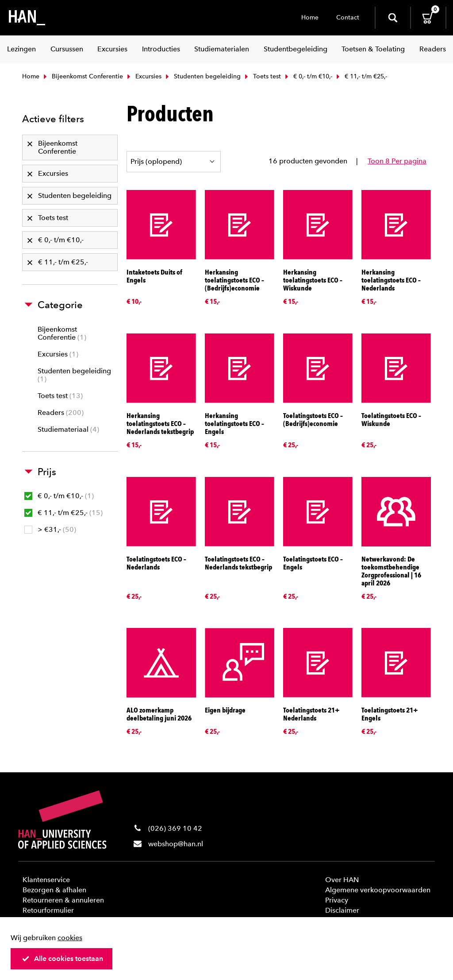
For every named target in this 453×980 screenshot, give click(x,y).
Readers (61, 413)
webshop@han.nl (176, 844)
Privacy (337, 900)
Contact (348, 17)
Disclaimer (342, 910)
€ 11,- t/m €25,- (63, 513)
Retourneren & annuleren (63, 900)
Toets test (262, 76)
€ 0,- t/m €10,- (308, 76)
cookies (70, 938)
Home (310, 17)
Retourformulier (48, 910)
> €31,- (50, 529)
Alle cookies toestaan (62, 959)
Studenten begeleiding (202, 76)
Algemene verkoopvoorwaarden (378, 890)
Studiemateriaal (68, 429)
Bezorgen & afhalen (54, 890)
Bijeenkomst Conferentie (82, 76)
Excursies (143, 76)
